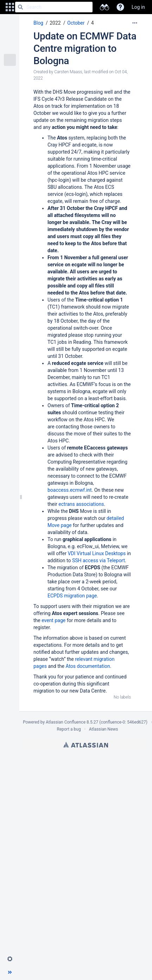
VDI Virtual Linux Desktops (97, 553)
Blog (38, 23)
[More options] (135, 23)
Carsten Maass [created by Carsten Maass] (68, 72)
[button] (10, 7)
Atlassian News (104, 729)
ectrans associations (81, 504)
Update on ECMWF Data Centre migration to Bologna (85, 48)
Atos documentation (88, 666)
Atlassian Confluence (66, 722)
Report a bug (69, 729)
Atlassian (86, 745)
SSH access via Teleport (99, 560)
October (76, 23)
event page (53, 620)
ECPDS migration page (72, 596)
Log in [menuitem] (138, 7)
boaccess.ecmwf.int (70, 490)
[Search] (20, 7)
